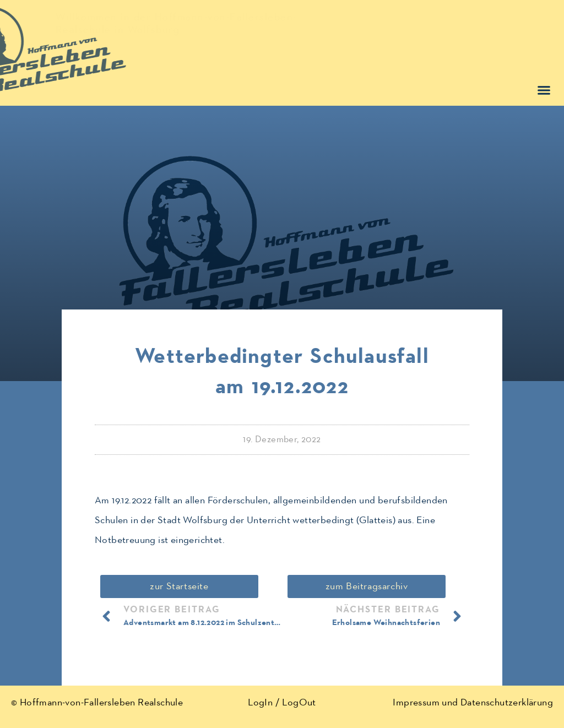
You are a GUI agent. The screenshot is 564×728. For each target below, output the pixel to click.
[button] (544, 90)
